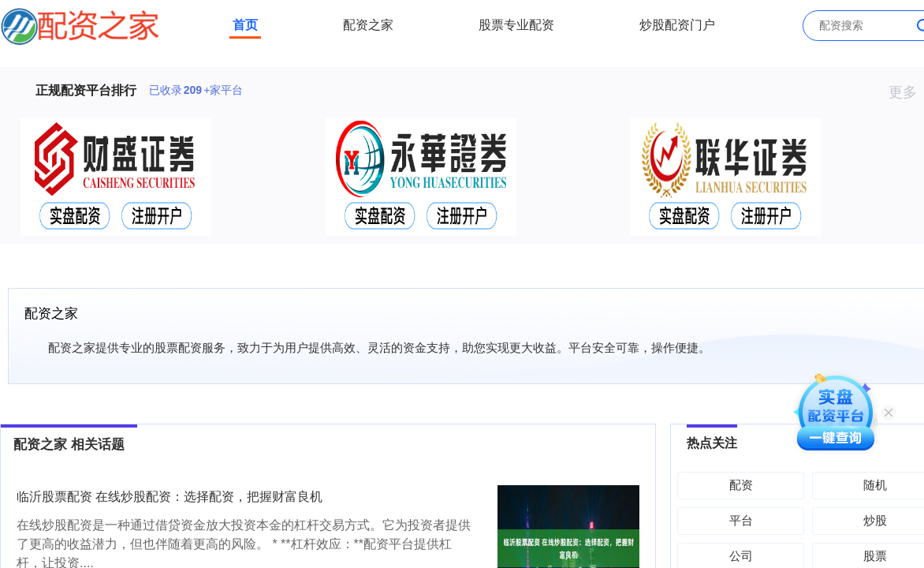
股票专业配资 (516, 25)
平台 (741, 520)
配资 (741, 485)
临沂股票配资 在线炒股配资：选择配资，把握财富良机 (170, 497)
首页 (245, 25)
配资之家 (368, 25)
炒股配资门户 (677, 25)
